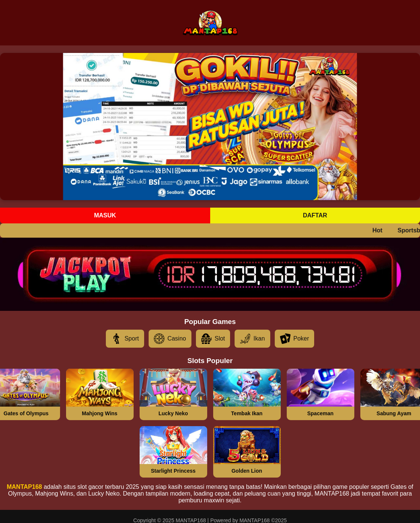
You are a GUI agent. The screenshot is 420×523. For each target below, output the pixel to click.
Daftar (315, 215)
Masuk (105, 215)
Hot (381, 230)
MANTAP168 (24, 487)
